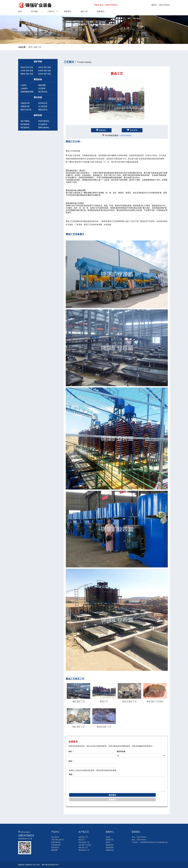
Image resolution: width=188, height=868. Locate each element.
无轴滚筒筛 (25, 103)
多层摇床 (42, 88)
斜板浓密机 (110, 845)
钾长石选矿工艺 (84, 842)
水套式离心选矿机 (57, 840)
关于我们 (35, 11)
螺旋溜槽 (42, 85)
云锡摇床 (24, 88)
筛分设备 (38, 97)
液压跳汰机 (43, 92)
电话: (71, 761)
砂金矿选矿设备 (45, 74)
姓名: (71, 751)
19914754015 (126, 135)
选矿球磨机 (25, 121)
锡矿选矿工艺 (83, 837)
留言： (72, 774)
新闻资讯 (68, 11)
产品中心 (51, 11)
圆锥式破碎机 (44, 128)
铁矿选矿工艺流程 (85, 845)
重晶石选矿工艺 (84, 850)
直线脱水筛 (110, 847)
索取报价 (101, 130)
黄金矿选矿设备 (27, 67)
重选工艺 (82, 840)
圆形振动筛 (110, 840)
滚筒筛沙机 (43, 103)
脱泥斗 (108, 842)
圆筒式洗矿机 (26, 110)
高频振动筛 (25, 106)
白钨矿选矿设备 (27, 71)
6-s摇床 (24, 85)
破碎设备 (38, 115)
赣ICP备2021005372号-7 (50, 865)
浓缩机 (108, 837)
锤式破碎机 (25, 124)
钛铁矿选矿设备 (45, 71)
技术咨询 (132, 130)
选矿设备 (38, 61)
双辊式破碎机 (44, 121)
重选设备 (38, 79)
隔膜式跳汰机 (56, 842)
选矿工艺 (84, 11)
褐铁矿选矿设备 (27, 74)
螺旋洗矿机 (43, 110)
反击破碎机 (43, 124)
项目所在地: (121, 751)
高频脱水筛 (110, 850)
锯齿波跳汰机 (56, 845)
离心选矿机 (55, 837)
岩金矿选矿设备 (45, 67)
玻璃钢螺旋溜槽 (27, 92)
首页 (20, 11)
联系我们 (101, 11)
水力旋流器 (43, 106)
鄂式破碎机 (25, 128)
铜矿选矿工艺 (83, 847)
